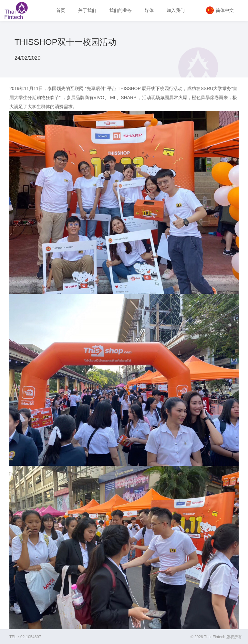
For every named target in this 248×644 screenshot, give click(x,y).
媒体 (149, 10)
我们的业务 (120, 10)
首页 (61, 10)
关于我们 (87, 10)
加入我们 (176, 10)
